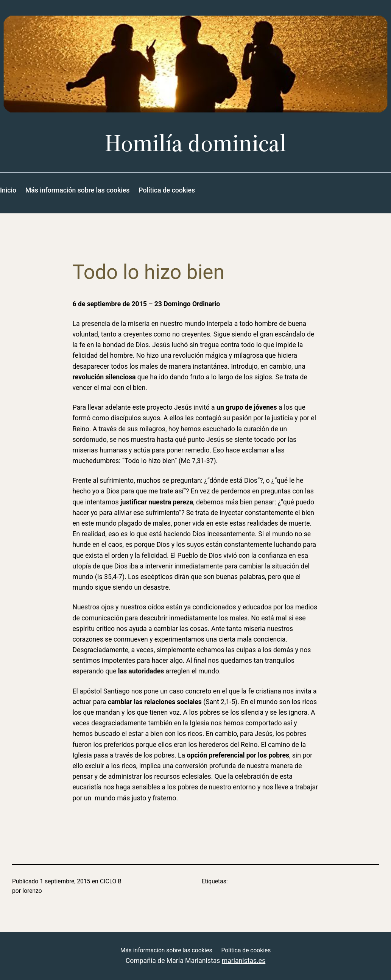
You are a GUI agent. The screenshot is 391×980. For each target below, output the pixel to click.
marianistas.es (244, 961)
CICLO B (111, 881)
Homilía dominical (195, 143)
